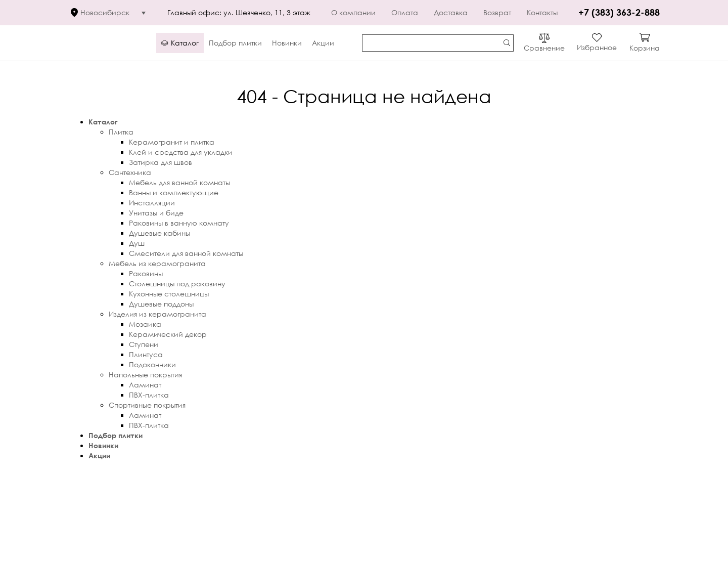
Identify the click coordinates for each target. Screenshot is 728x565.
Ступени (144, 344)
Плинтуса (146, 354)
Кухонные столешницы (169, 294)
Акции (99, 455)
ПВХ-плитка (149, 395)
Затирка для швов (161, 162)
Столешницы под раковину (177, 284)
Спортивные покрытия (147, 405)
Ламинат (145, 385)
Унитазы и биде (156, 213)
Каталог (103, 122)
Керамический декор (168, 334)
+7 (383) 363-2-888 (619, 12)
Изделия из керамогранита (157, 314)
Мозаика (145, 324)
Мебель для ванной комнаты (179, 182)
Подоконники (152, 364)
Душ (137, 243)
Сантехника (130, 172)
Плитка (121, 132)
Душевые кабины (160, 233)
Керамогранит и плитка (172, 142)
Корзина (645, 48)
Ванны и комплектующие (174, 192)
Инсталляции (152, 203)
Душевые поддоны (161, 304)
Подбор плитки (116, 435)
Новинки (103, 445)
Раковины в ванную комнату (179, 223)
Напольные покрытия (145, 375)
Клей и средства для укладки (181, 152)
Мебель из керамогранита (157, 263)
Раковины (146, 273)
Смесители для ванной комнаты (186, 253)
